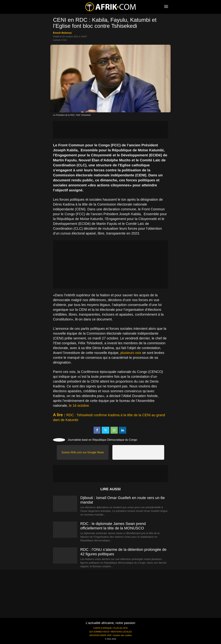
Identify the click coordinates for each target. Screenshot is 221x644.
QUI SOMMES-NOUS (99, 632)
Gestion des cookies (122, 635)
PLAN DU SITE (121, 628)
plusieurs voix (131, 353)
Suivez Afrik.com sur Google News (83, 452)
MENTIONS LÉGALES (121, 632)
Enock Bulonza (62, 33)
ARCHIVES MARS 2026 (100, 635)
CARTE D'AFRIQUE (102, 628)
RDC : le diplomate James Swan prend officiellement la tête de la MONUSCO (113, 526)
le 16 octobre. (79, 406)
